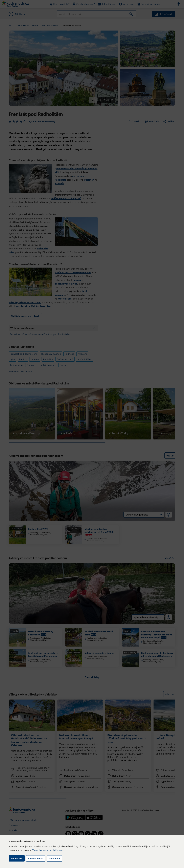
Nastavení (54, 858)
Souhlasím (17, 858)
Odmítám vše (36, 858)
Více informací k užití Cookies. (49, 850)
